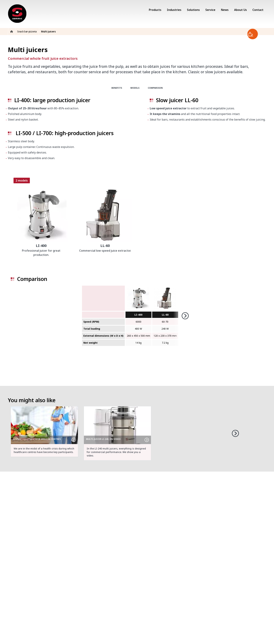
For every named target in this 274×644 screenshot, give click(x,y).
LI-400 (138, 315)
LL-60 (165, 315)
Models (135, 88)
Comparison (155, 88)
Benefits (117, 88)
